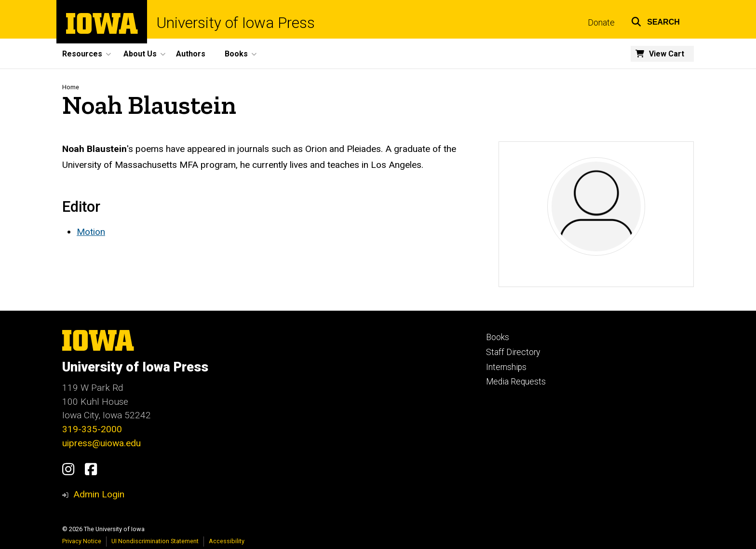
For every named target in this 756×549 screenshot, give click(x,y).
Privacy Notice (82, 541)
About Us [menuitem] (140, 54)
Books (498, 337)
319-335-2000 (92, 429)
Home (71, 87)
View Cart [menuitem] (667, 54)
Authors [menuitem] (191, 54)
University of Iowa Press (236, 23)
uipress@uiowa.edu (101, 443)
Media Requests (516, 382)
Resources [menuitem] (82, 54)
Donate (601, 23)
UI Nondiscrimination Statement (155, 541)
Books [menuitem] (236, 54)
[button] (655, 21)
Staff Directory (513, 352)
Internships (506, 367)
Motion (91, 232)
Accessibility (227, 541)
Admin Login (99, 494)
